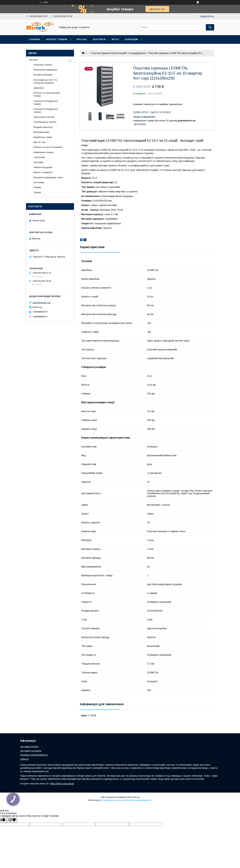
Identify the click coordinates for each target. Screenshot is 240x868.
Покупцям (131, 39)
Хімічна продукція (43, 167)
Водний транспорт (43, 127)
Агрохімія (38, 162)
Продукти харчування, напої (48, 177)
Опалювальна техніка (45, 122)
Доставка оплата (29, 747)
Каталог (34, 60)
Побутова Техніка (43, 65)
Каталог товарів (57, 39)
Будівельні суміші (43, 137)
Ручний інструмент (43, 75)
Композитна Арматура (45, 70)
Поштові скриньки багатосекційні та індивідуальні (119, 53)
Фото (115, 39)
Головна (35, 39)
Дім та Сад (39, 142)
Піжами (37, 187)
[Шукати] (210, 27)
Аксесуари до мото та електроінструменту (45, 81)
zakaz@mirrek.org (41, 302)
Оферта (24, 759)
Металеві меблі (41, 132)
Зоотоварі (39, 182)
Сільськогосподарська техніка (45, 102)
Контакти (99, 39)
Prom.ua (136, 797)
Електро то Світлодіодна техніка (47, 94)
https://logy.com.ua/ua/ (62, 784)
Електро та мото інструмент (48, 147)
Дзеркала (39, 88)
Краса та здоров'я (43, 172)
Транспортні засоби (44, 117)
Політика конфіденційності (34, 755)
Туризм (37, 192)
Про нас (82, 39)
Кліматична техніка (43, 152)
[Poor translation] (12, 820)
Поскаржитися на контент (113, 800)
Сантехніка (39, 157)
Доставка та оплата (31, 751)
